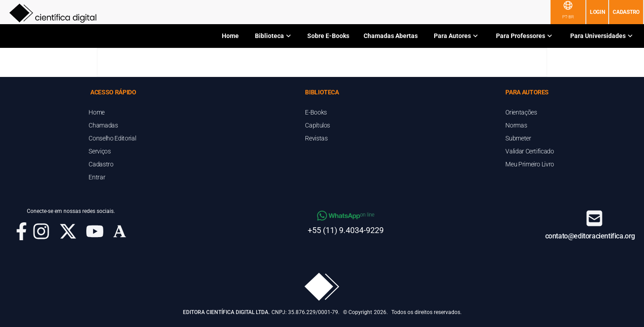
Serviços (100, 151)
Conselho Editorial (112, 138)
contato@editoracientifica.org (590, 236)
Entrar (97, 177)
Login (597, 12)
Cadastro (626, 12)
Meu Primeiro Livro (530, 164)
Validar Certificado (530, 151)
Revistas (316, 138)
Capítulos (318, 125)
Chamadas (103, 125)
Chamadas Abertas (391, 36)
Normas (516, 125)
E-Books (316, 112)
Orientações (521, 112)
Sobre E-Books (328, 36)
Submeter (518, 138)
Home (230, 36)
